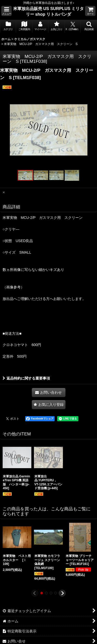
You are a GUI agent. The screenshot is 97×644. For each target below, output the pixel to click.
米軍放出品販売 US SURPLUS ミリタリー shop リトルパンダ (49, 11)
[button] (6, 11)
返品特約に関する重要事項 (26, 378)
